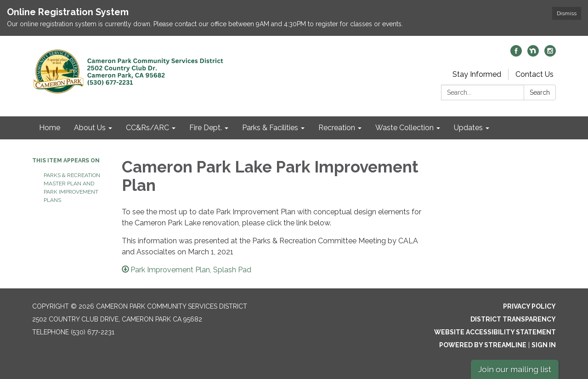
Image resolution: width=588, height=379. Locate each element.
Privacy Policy (529, 306)
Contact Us (534, 74)
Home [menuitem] (50, 128)
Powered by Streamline (483, 345)
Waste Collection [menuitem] (404, 128)
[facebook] (516, 54)
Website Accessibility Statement (495, 332)
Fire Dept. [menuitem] (206, 128)
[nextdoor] (533, 54)
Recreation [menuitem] (337, 128)
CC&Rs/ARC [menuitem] (147, 128)
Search (540, 92)
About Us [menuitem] (90, 128)
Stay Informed (477, 74)
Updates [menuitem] (468, 128)
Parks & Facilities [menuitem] (270, 128)
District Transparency (513, 319)
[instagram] (550, 54)
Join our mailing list (515, 369)
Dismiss (567, 13)
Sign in (544, 345)
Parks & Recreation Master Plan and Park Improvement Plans (72, 188)
